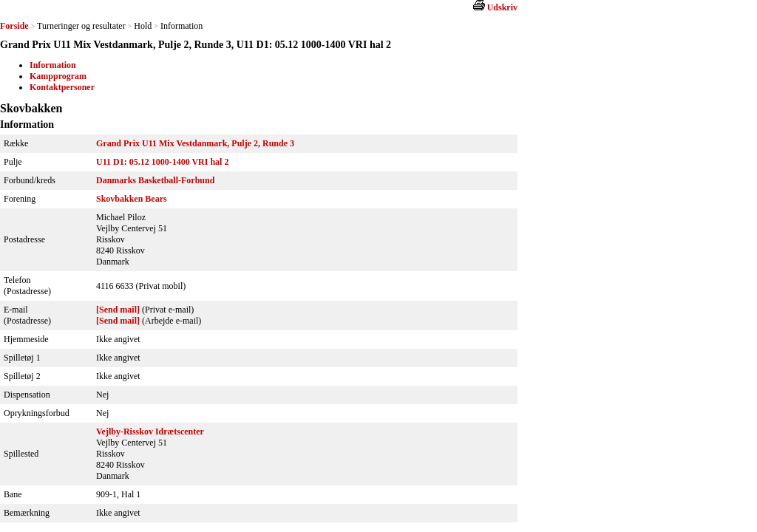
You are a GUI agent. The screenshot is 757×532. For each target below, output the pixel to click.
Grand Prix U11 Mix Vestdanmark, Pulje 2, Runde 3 (195, 143)
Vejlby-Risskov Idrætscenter (150, 432)
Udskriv (502, 7)
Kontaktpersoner (62, 87)
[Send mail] (118, 310)
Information (53, 65)
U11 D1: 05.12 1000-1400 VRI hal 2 (162, 162)
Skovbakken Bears (132, 199)
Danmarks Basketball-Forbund (155, 180)
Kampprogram (58, 76)
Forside (14, 26)
